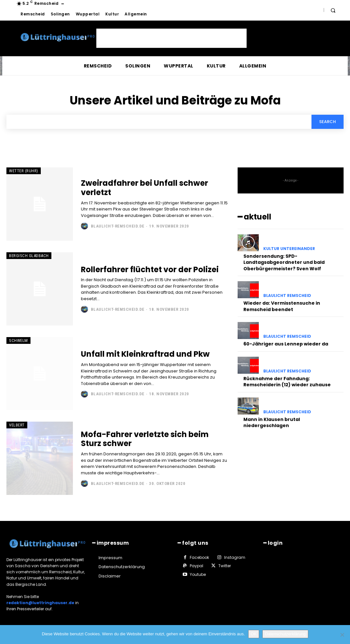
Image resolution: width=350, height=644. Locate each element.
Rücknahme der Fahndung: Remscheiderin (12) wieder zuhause (287, 382)
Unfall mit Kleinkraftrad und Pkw (145, 354)
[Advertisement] (171, 38)
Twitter (225, 566)
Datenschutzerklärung (285, 634)
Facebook (199, 557)
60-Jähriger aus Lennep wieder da (286, 344)
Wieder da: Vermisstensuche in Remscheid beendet (282, 306)
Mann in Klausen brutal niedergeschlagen (272, 423)
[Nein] (342, 635)
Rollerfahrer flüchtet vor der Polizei (150, 269)
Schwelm (18, 340)
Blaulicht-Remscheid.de (118, 226)
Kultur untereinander (289, 249)
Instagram (235, 557)
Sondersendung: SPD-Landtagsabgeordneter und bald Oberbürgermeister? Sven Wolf (284, 262)
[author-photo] (85, 226)
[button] (333, 10)
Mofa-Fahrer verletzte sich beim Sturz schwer (145, 439)
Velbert (17, 425)
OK (254, 634)
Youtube (198, 574)
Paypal (197, 566)
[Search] (328, 122)
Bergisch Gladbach (29, 256)
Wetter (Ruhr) (24, 171)
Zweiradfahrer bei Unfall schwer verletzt (144, 188)
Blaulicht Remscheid (287, 296)
